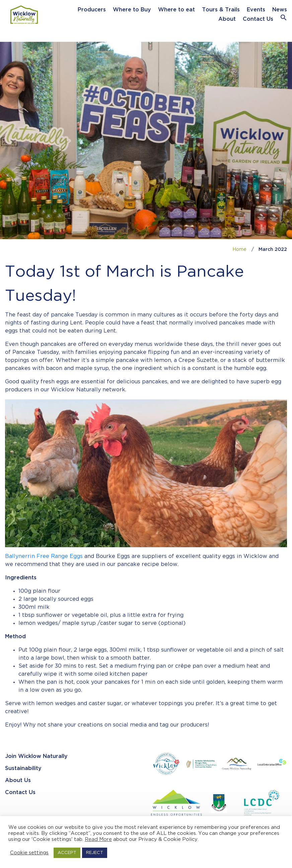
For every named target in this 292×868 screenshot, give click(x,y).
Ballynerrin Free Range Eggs (44, 556)
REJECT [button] (95, 853)
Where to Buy (132, 10)
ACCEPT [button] (67, 853)
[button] (284, 19)
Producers (92, 10)
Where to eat (176, 10)
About (227, 19)
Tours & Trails (221, 10)
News (280, 10)
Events (256, 10)
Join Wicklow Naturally (36, 756)
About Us (18, 781)
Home (239, 250)
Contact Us (258, 19)
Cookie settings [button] (29, 853)
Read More (98, 839)
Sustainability (23, 768)
